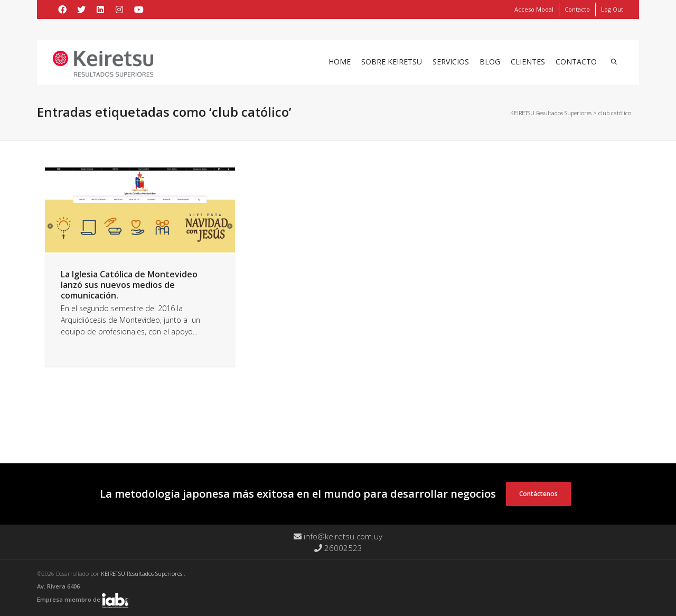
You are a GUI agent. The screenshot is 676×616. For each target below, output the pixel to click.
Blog (490, 62)
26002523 (338, 548)
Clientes (528, 62)
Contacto (577, 9)
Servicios (451, 62)
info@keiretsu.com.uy (338, 536)
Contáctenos (538, 494)
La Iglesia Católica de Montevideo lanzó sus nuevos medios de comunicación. (129, 285)
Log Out (612, 9)
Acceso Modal (534, 9)
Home (340, 62)
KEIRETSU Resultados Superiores (142, 573)
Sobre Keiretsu (392, 62)
